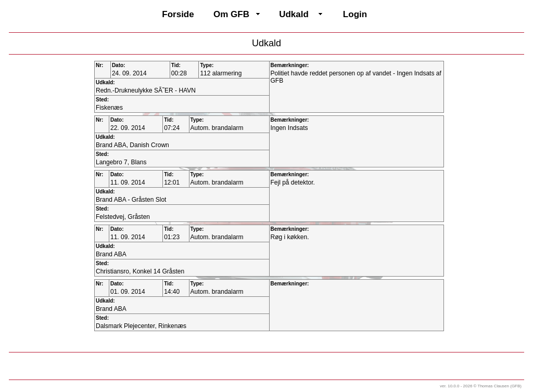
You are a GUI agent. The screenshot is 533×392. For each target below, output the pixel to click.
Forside (178, 14)
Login (355, 14)
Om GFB (231, 14)
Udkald (294, 14)
